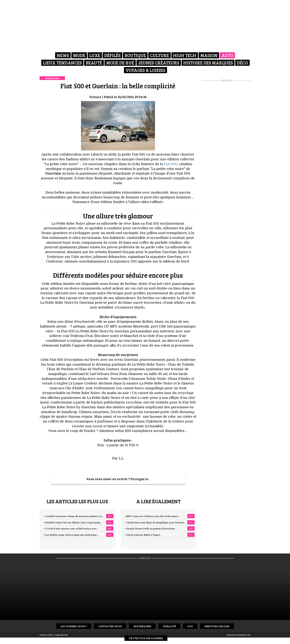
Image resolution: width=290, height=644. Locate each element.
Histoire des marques (208, 63)
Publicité (169, 626)
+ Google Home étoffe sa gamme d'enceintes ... (151, 529)
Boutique (135, 55)
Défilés (112, 55)
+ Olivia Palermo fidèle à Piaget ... (143, 535)
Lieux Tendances (62, 63)
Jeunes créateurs (159, 63)
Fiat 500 (171, 164)
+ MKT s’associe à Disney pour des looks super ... (152, 516)
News (63, 55)
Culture (160, 55)
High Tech (185, 55)
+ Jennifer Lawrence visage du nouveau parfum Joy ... (74, 516)
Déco (242, 63)
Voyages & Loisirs (145, 70)
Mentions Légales (217, 626)
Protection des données (146, 638)
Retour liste (52, 78)
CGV (190, 626)
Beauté (94, 63)
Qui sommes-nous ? (74, 626)
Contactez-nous (110, 626)
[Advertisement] (226, 138)
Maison (209, 55)
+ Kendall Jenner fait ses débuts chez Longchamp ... (73, 523)
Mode (79, 55)
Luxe (95, 55)
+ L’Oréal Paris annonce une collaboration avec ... (71, 529)
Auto (227, 55)
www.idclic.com (244, 635)
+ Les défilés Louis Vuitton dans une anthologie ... (71, 535)
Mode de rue (120, 63)
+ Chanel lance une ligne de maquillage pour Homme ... (155, 523)
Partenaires (142, 626)
